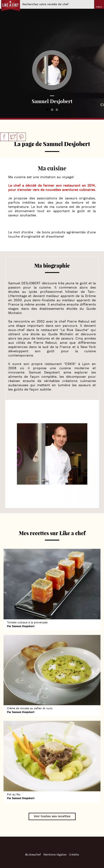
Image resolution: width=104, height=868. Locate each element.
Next (98, 59)
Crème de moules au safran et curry (30, 709)
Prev (6, 59)
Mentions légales (55, 855)
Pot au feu (14, 795)
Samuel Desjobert (23, 627)
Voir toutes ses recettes (52, 816)
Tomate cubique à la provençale (27, 623)
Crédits (74, 855)
